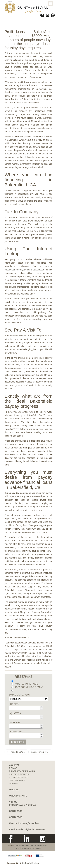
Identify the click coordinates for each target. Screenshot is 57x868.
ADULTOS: (16, 722)
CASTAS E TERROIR (19, 774)
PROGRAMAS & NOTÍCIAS (23, 805)
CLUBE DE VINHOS (19, 777)
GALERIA (14, 784)
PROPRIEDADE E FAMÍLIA (22, 771)
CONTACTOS (16, 811)
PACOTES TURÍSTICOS (25, 684)
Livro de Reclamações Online (24, 823)
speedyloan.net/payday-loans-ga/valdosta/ (24, 270)
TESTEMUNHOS (17, 780)
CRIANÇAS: (16, 732)
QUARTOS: (16, 713)
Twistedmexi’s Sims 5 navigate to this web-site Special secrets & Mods (18, 752)
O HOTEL (14, 790)
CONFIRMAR (18, 742)
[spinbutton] (27, 708)
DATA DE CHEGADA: (19, 695)
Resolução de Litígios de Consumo (27, 829)
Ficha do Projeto (30, 863)
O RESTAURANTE (18, 796)
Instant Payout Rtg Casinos (42, 752)
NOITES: (15, 704)
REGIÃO (13, 768)
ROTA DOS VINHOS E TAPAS (27, 687)
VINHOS (13, 802)
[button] (41, 707)
